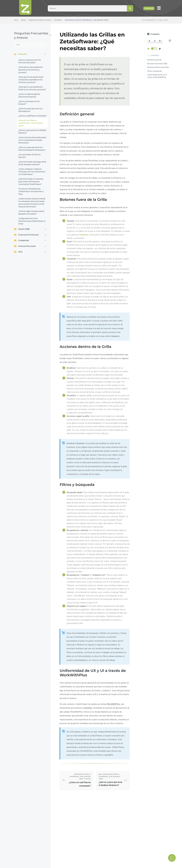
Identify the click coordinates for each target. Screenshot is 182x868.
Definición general (154, 60)
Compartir (153, 34)
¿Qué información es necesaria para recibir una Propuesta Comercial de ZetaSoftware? (31, 182)
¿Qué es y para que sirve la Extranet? (29, 103)
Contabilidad (22, 240)
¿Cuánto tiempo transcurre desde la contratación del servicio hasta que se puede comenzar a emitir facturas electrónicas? (32, 203)
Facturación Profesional (26, 235)
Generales (21, 54)
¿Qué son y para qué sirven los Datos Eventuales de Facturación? (32, 149)
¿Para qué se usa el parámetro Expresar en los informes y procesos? (31, 70)
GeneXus (88, 708)
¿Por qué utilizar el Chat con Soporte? (30, 156)
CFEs (18, 252)
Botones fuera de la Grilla (157, 64)
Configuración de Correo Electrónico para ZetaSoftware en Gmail (32, 221)
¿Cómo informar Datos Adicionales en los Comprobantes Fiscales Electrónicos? (32, 140)
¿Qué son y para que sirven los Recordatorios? (30, 110)
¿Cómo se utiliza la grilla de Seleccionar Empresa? (29, 95)
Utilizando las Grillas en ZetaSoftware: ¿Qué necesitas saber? (31, 123)
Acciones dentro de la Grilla (158, 67)
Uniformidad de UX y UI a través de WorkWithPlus (157, 76)
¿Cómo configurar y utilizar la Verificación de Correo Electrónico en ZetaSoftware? (32, 172)
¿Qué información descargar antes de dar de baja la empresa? (32, 163)
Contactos (84, 235)
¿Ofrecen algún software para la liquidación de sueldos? (31, 213)
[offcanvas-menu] (160, 8)
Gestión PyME (22, 229)
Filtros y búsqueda (154, 71)
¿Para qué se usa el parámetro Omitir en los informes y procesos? (32, 88)
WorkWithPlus (114, 704)
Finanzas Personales (25, 246)
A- (150, 41)
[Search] (130, 8)
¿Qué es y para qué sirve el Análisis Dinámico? (32, 132)
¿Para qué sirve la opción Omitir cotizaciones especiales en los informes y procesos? (31, 80)
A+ (160, 41)
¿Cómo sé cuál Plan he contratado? (32, 116)
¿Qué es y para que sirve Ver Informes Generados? (30, 61)
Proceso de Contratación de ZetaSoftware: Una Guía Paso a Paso (31, 191)
